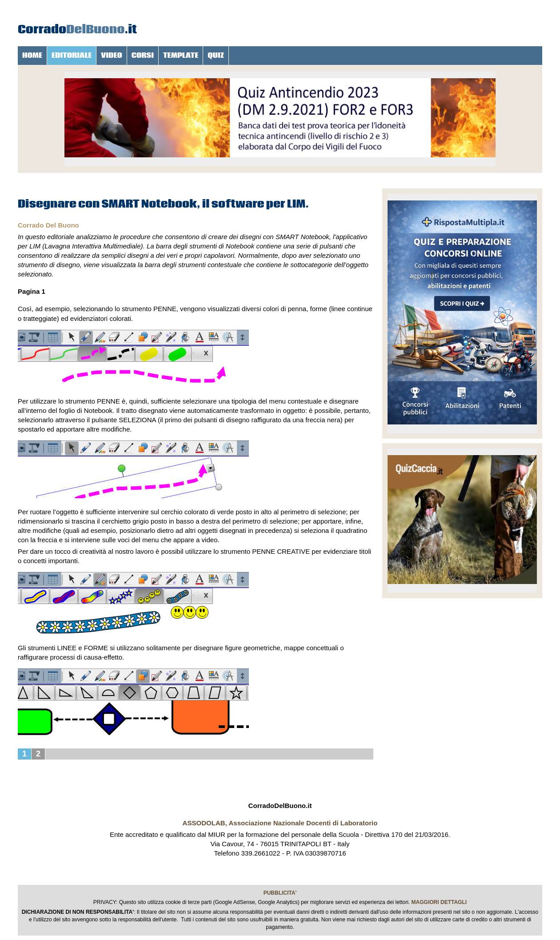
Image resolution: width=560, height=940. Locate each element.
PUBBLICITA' (280, 893)
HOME (32, 56)
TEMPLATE (181, 56)
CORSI (143, 56)
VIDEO (112, 56)
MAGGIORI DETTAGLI (439, 902)
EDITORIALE (72, 56)
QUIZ (216, 56)
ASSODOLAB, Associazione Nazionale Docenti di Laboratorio (280, 823)
